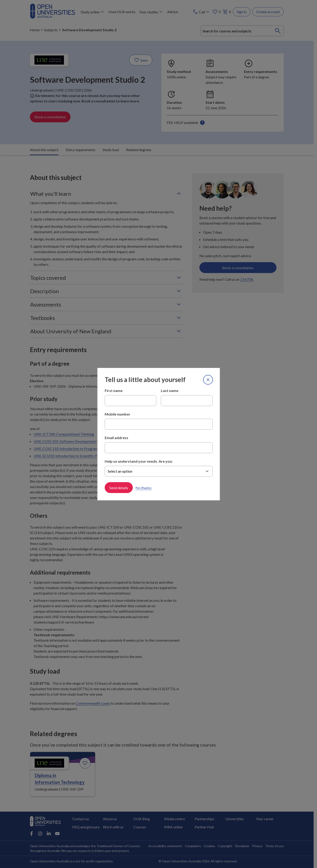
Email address (116, 438)
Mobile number (117, 414)
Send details (119, 487)
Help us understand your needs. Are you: (139, 461)
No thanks (144, 487)
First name (114, 390)
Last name (170, 390)
